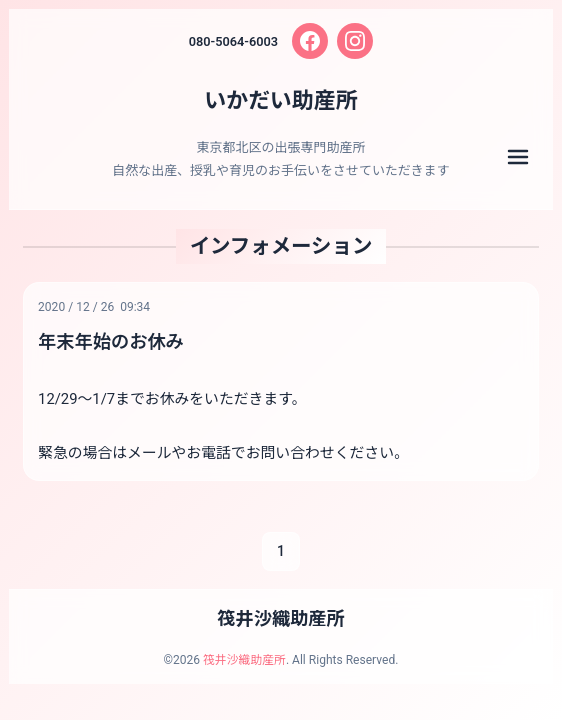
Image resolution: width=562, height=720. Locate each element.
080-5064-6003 (233, 41)
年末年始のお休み (112, 342)
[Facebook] (311, 41)
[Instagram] (356, 41)
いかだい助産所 (281, 100)
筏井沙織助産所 (281, 621)
